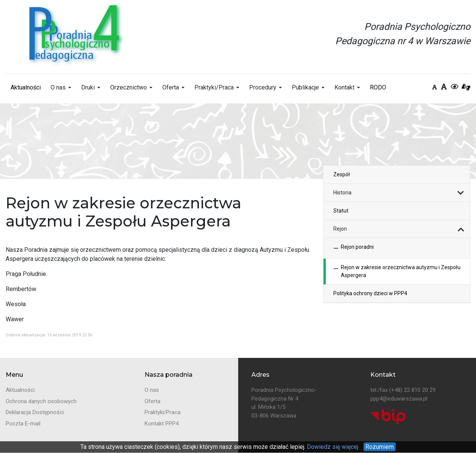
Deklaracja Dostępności (35, 412)
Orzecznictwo (129, 87)
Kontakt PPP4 (162, 424)
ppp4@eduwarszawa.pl (399, 399)
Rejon (340, 229)
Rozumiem (380, 447)
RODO (378, 87)
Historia (342, 193)
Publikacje (305, 87)
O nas (58, 87)
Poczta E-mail (23, 424)
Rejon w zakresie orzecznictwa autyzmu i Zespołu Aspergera (397, 271)
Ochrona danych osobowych (41, 401)
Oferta (171, 87)
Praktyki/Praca (214, 87)
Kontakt (344, 87)
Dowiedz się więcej (332, 447)
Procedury (263, 87)
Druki (88, 87)
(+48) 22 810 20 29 (412, 390)
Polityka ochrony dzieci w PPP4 (370, 293)
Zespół (342, 174)
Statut (341, 211)
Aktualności (26, 87)
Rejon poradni (354, 248)
